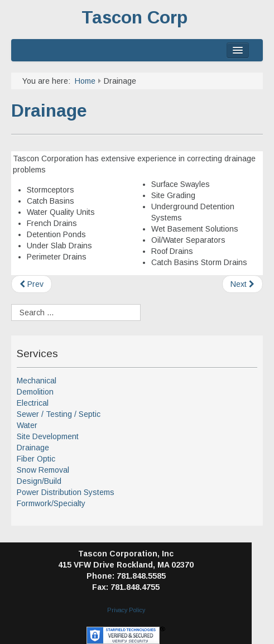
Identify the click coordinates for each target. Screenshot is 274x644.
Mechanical (37, 381)
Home (85, 81)
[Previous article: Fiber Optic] (32, 284)
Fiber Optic (36, 459)
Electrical (33, 403)
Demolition (35, 392)
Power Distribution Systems (66, 492)
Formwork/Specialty (51, 503)
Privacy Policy (126, 610)
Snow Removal (43, 470)
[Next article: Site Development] (242, 284)
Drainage (49, 110)
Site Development (48, 436)
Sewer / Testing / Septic (59, 414)
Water (27, 425)
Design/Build (39, 481)
